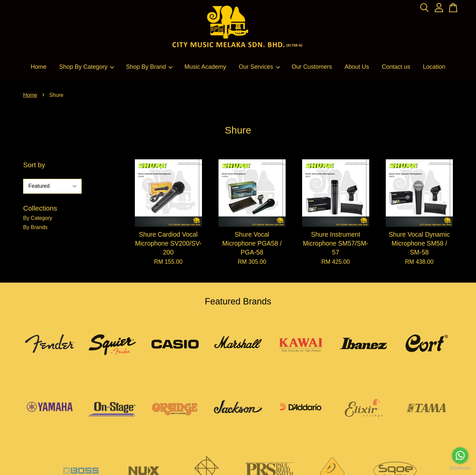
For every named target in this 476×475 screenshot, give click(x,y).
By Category (38, 218)
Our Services (259, 67)
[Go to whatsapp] (460, 455)
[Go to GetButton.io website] (460, 468)
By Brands (35, 227)
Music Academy (205, 67)
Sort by (34, 165)
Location (434, 67)
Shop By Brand (150, 67)
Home (39, 67)
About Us (357, 67)
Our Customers (312, 67)
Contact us (396, 67)
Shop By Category (87, 67)
